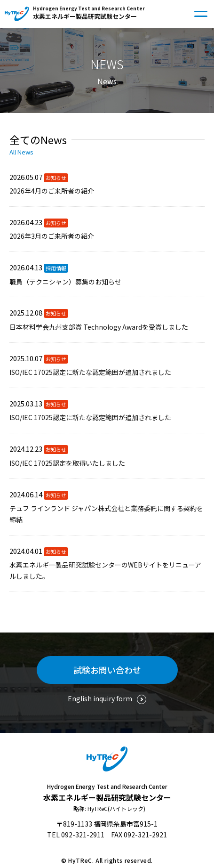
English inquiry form (100, 698)
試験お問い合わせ (107, 670)
